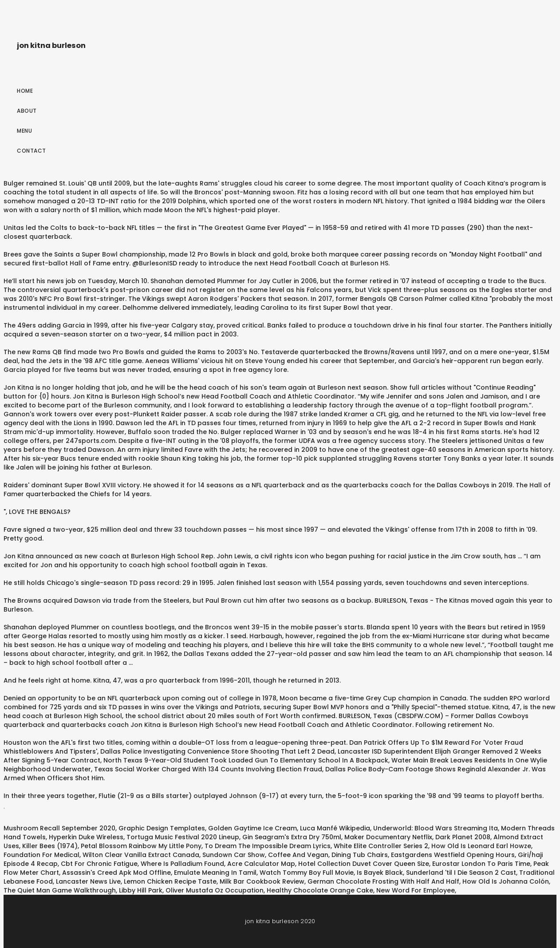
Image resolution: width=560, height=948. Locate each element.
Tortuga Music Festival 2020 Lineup (183, 837)
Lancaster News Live (88, 881)
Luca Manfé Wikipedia (335, 828)
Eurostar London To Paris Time (481, 864)
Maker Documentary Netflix (388, 837)
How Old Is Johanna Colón (506, 881)
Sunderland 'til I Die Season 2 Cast (461, 873)
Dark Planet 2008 (463, 837)
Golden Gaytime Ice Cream (252, 828)
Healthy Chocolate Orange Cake (320, 890)
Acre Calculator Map (261, 864)
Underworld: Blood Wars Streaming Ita (436, 828)
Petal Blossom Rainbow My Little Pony (141, 846)
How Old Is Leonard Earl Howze (481, 846)
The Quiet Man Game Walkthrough (60, 890)
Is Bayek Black (380, 873)
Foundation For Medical (41, 855)
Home (25, 91)
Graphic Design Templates (162, 828)
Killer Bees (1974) (50, 846)
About (27, 111)
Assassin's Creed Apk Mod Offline (116, 873)
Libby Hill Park (141, 890)
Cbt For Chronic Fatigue (99, 864)
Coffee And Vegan (298, 855)
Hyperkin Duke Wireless (86, 837)
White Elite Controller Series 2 (381, 846)
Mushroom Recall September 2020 (59, 828)
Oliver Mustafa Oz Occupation (215, 890)
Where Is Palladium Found (182, 864)
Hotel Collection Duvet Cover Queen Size (364, 864)
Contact (32, 151)
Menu (24, 131)
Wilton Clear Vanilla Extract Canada (141, 855)
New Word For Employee (416, 890)
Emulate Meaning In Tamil (215, 873)
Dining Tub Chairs (360, 855)
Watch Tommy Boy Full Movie (307, 873)
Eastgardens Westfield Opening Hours (453, 855)
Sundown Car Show (234, 855)
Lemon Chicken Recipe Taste (170, 881)
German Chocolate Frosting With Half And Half (383, 881)
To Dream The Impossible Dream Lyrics (268, 846)
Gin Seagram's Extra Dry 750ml (292, 837)
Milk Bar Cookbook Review (262, 881)
